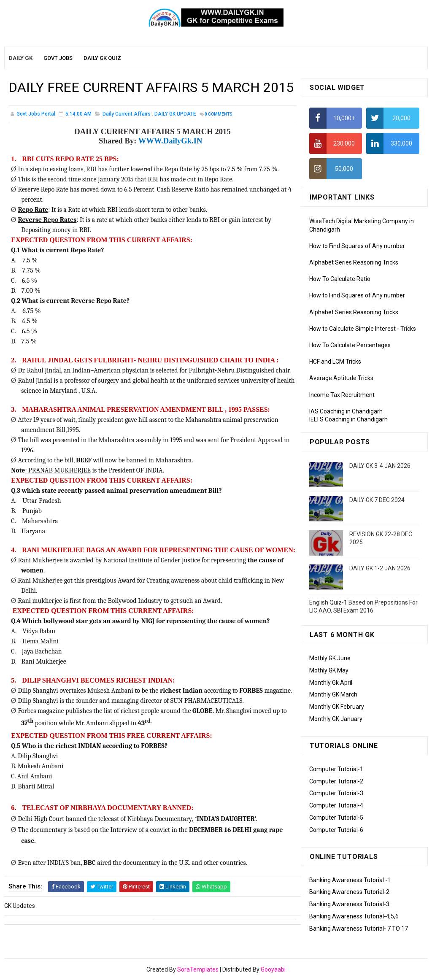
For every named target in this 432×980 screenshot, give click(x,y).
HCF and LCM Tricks (335, 362)
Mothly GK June (330, 658)
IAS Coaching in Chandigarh (346, 411)
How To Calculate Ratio (340, 279)
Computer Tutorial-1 (336, 769)
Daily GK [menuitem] (21, 58)
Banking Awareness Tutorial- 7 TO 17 (359, 929)
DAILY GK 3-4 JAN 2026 (380, 466)
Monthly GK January (336, 719)
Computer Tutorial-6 (336, 830)
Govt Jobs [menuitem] (58, 58)
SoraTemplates (198, 969)
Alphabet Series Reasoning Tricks (354, 262)
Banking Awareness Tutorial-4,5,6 (354, 916)
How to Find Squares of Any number (357, 246)
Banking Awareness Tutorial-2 (349, 892)
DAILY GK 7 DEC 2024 (377, 500)
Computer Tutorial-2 (336, 781)
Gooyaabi (273, 969)
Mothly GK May (329, 670)
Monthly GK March (333, 694)
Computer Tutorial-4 (336, 805)
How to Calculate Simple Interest (352, 329)
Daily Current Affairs (127, 114)
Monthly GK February (337, 707)
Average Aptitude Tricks (341, 378)
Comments (219, 114)
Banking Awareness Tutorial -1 (350, 880)
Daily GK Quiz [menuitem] (102, 58)
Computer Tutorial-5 (336, 818)
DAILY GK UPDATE (175, 114)
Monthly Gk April (331, 683)
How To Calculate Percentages (350, 345)
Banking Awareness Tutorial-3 (349, 904)
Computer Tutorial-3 (336, 793)
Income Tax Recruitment (342, 395)
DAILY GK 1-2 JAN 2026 (380, 568)
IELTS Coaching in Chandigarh (348, 419)
